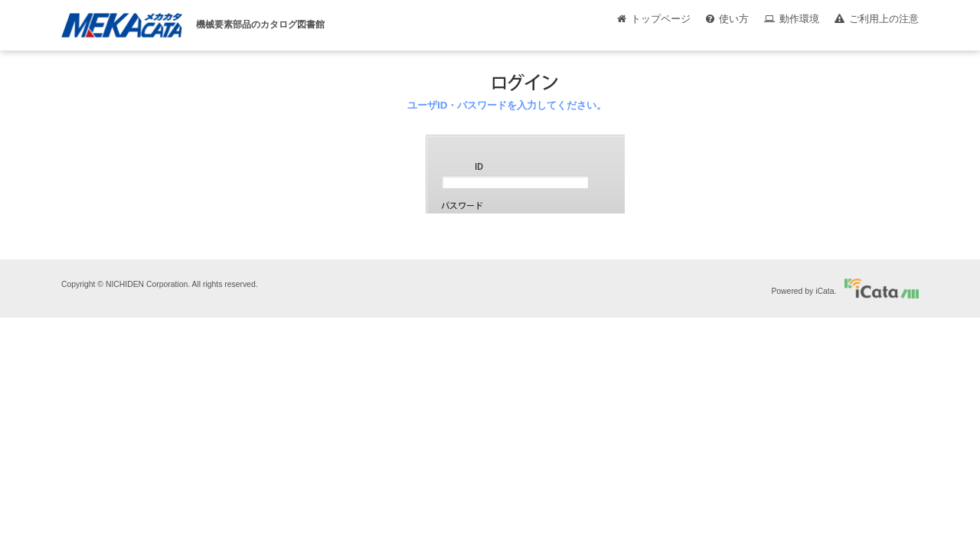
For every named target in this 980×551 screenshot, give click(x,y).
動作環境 (799, 19)
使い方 (734, 19)
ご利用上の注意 (884, 19)
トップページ (661, 19)
